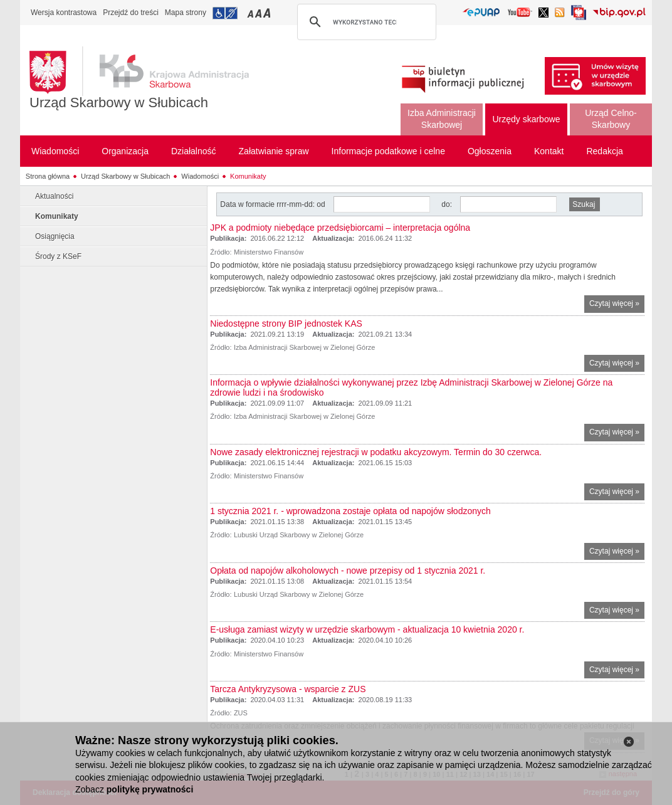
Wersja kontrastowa (64, 13)
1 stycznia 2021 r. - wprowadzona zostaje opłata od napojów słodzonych (350, 511)
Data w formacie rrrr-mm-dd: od (274, 204)
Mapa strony (186, 13)
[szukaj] (365, 22)
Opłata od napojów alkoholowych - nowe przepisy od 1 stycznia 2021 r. (348, 571)
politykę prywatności (150, 789)
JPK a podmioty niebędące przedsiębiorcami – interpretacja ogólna (340, 228)
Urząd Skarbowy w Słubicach (119, 103)
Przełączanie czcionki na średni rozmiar (260, 13)
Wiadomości (200, 176)
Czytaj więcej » (617, 305)
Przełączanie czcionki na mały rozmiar (251, 13)
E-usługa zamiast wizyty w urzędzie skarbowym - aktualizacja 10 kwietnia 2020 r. (367, 629)
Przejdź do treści (131, 13)
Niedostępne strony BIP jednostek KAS (286, 324)
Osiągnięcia (55, 236)
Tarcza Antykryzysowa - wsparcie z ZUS (288, 689)
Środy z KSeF (58, 256)
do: (447, 204)
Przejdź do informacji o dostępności (225, 13)
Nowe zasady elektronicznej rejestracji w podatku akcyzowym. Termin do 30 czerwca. (376, 452)
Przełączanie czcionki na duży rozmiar (268, 13)
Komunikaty (248, 176)
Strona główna (48, 176)
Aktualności (54, 196)
